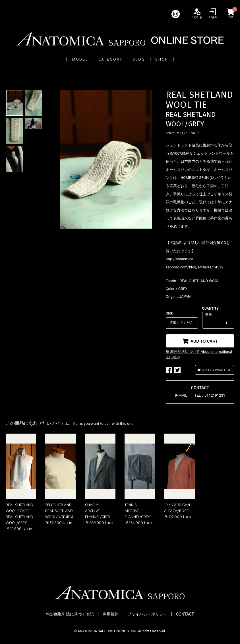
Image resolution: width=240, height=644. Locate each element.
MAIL (183, 396)
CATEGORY (101, 59)
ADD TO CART (204, 341)
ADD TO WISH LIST (216, 370)
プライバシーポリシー (147, 614)
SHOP (196, 59)
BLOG (153, 59)
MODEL (47, 59)
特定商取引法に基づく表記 (70, 614)
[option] (106, 160)
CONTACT (185, 614)
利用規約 (111, 614)
